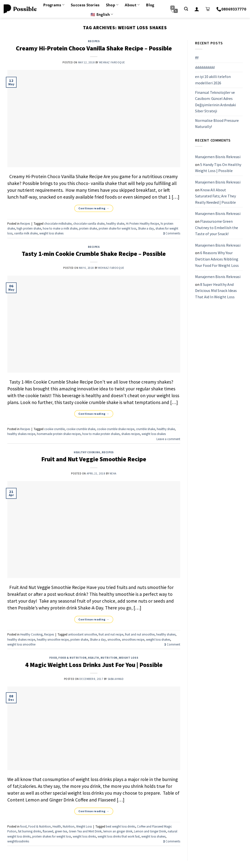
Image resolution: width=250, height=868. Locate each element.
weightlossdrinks (18, 841)
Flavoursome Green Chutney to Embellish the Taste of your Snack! (217, 227)
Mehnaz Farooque (112, 62)
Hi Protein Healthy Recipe (142, 223)
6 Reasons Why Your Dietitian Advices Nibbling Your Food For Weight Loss (217, 259)
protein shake (88, 228)
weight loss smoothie (21, 644)
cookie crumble (54, 429)
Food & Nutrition (72, 658)
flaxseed (48, 831)
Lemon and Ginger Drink (150, 831)
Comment (172, 644)
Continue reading (94, 208)
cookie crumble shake (81, 429)
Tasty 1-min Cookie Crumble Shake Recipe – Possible (94, 254)
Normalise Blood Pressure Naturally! (217, 124)
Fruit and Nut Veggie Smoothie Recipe (94, 459)
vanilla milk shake (26, 233)
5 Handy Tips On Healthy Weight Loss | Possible (218, 168)
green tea (61, 831)
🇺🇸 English (102, 14)
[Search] (186, 9)
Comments (172, 233)
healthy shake (115, 223)
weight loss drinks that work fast (119, 836)
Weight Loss (129, 658)
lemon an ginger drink (118, 831)
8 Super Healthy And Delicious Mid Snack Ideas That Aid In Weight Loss (216, 291)
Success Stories (85, 5)
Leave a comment (168, 439)
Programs (54, 5)
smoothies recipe (133, 639)
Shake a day (146, 228)
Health (93, 658)
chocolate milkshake (58, 223)
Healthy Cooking (87, 452)
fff (197, 58)
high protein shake (29, 228)
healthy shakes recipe (21, 434)
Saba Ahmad (116, 679)
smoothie (114, 639)
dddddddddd (205, 67)
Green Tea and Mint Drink (85, 831)
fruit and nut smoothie (140, 634)
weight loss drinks (84, 836)
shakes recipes (131, 434)
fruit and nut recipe (111, 634)
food (53, 658)
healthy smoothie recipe (53, 639)
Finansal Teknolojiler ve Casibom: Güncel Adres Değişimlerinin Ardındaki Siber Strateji (215, 102)
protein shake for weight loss (117, 228)
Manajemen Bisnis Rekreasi (218, 157)
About (132, 5)
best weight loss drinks (121, 826)
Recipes (94, 41)
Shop (112, 5)
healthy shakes (166, 634)
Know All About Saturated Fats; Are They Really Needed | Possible (215, 196)
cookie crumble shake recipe (116, 429)
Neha (113, 473)
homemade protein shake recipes (59, 434)
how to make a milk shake (60, 228)
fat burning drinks (30, 831)
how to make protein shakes (101, 434)
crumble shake (146, 429)
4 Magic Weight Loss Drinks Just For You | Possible (94, 665)
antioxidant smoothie (83, 634)
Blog (150, 5)
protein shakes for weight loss (52, 836)
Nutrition (109, 658)
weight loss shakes (51, 233)
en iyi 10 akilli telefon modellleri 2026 (213, 80)
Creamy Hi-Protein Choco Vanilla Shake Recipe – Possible (94, 48)
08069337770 (231, 9)
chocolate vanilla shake (89, 223)
